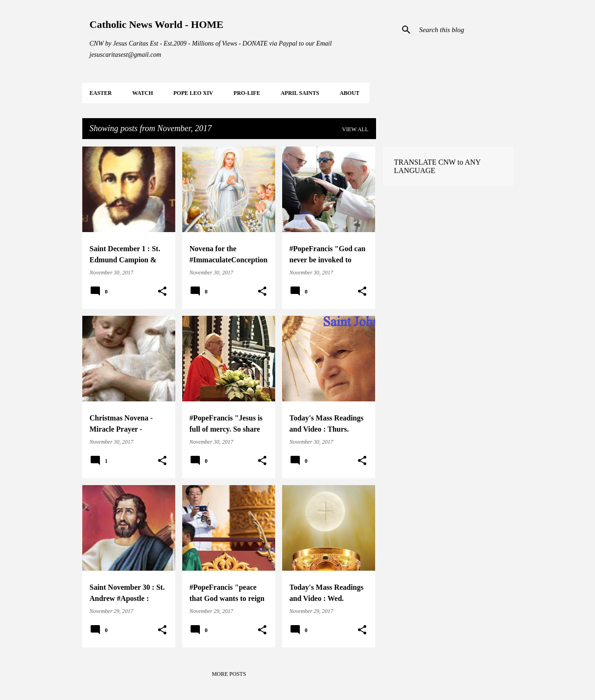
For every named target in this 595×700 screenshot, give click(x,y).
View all (355, 129)
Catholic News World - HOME (157, 24)
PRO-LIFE (247, 93)
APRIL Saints (300, 93)
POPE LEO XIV (193, 93)
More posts (229, 674)
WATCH (143, 93)
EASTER (101, 93)
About (350, 93)
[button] (162, 292)
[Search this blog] (464, 30)
